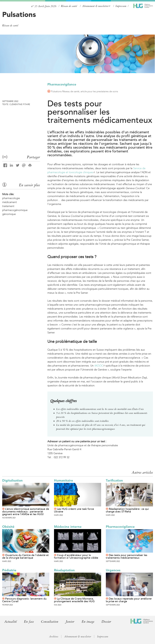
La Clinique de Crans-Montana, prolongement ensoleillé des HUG (74, 600)
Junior (70, 622)
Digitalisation (12, 480)
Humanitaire (64, 480)
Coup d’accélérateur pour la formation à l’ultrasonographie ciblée (76, 556)
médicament (9, 202)
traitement (8, 206)
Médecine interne (68, 527)
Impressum (121, 6)
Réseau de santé (69, 6)
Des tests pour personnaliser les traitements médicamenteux (127, 556)
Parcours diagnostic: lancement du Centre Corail (24, 600)
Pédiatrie (9, 570)
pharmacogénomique (15, 210)
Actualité (11, 622)
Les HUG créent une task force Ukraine (74, 510)
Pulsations (19, 14)
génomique (9, 214)
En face (29, 622)
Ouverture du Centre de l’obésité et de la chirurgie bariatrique (25, 556)
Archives (54, 636)
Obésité (8, 527)
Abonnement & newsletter (96, 6)
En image (88, 622)
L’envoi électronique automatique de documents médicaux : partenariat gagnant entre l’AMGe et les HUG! (26, 512)
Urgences (113, 570)
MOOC (100, 366)
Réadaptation (64, 570)
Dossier (106, 622)
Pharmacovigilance (62, 84)
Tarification (114, 480)
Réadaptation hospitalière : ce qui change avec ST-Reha (127, 510)
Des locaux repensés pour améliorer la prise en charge (129, 600)
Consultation (50, 622)
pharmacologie (11, 198)
